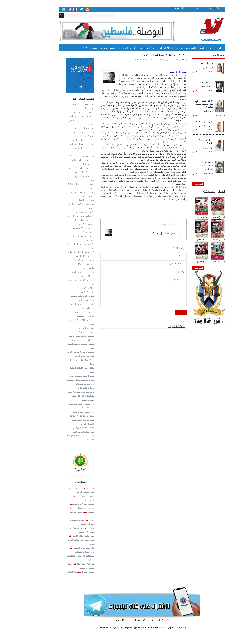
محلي (197, 48)
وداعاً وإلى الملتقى (62, 316)
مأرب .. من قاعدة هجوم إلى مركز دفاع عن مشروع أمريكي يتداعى (58, 120)
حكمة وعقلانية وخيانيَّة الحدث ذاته (139, 56)
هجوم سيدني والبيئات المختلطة (57, 380)
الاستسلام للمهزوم (63, 328)
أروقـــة (80, 48)
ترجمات (156, 48)
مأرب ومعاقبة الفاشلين (61, 112)
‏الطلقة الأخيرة (65, 288)
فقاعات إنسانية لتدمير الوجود (58, 336)
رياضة (89, 48)
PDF (61, 48)
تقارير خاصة (168, 48)
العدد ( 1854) (179, 217)
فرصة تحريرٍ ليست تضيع (61, 260)
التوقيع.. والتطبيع (63, 224)
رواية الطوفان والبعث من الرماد (58, 392)
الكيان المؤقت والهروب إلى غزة (57, 212)
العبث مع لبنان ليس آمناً (61, 220)
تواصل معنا (173, 8)
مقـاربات (126, 48)
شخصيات (115, 48)
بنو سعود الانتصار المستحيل (59, 128)
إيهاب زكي (159, 60)
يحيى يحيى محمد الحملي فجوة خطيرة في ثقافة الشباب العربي (57, 540)
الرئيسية (197, 8)
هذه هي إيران (183, 82)
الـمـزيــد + (175, 184)
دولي (180, 48)
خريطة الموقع (157, 8)
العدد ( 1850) (179, 262)
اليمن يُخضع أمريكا (63, 332)
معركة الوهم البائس (181, 121)
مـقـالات (196, 55)
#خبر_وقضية (188, 39)
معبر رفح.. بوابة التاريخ (61, 356)
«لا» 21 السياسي (141, 48)
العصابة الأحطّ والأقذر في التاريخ (57, 352)
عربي (188, 48)
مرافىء (70, 48)
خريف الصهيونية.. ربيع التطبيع (58, 216)
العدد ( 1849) (196, 262)
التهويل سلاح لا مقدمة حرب (59, 376)
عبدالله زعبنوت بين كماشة (57, 572)
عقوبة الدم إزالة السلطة (60, 140)
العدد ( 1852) (179, 240)
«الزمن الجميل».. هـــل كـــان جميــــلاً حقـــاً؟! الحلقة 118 (180, 104)
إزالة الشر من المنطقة (180, 63)
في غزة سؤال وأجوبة (61, 256)
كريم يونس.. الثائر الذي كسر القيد (57, 252)
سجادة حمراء (101, 48)
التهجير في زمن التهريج (61, 312)
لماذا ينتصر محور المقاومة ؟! (58, 156)
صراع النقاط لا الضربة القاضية (59, 340)
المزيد (171, 72)
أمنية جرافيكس (82, 628)
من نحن (185, 8)
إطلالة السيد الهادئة (62, 200)
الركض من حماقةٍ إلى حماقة (58, 416)
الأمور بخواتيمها (64, 292)
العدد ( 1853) (196, 217)
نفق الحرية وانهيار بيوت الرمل (58, 144)
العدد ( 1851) (196, 240)
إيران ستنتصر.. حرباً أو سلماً (60, 412)
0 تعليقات (115, 60)
